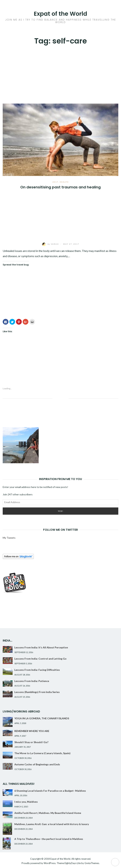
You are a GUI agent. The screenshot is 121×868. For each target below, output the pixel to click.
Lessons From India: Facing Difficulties (37, 670)
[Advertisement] (60, 73)
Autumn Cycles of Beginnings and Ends (37, 764)
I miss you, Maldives (26, 802)
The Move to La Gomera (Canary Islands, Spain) (42, 753)
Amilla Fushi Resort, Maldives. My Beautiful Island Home (48, 813)
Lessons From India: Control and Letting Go (40, 659)
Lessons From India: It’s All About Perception (41, 647)
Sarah (51, 244)
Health (64, 182)
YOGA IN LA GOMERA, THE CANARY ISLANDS (42, 718)
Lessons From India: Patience (32, 681)
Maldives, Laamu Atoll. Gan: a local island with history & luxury (52, 824)
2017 (55, 182)
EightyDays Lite (73, 863)
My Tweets (9, 538)
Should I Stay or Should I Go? (31, 742)
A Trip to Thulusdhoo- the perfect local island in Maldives (49, 839)
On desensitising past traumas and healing (60, 187)
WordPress (50, 863)
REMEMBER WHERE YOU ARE (32, 731)
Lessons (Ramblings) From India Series (37, 692)
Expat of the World (60, 14)
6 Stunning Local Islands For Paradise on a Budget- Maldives (50, 791)
